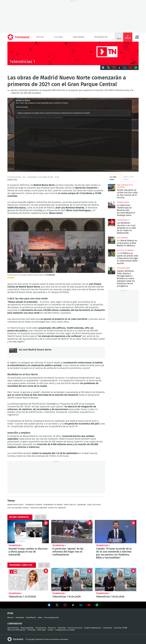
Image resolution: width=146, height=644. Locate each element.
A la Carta (58, 37)
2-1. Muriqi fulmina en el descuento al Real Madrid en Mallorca (111, 240)
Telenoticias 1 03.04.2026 (72, 580)
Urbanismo (82, 505)
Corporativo (15, 624)
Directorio (52, 628)
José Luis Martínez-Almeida (18, 508)
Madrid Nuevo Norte (16, 505)
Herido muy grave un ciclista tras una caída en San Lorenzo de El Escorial (111, 188)
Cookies (50, 630)
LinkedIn (125, 68)
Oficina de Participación (17, 630)
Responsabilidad (27, 628)
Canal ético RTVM (121, 628)
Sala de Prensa (13, 628)
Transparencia (41, 628)
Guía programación (51, 618)
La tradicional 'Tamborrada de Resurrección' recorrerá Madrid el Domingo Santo (111, 205)
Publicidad (62, 628)
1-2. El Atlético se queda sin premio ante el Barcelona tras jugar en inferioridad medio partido (111, 253)
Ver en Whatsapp (97, 605)
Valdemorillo (123, 220)
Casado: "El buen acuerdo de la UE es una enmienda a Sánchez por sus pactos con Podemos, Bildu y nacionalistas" (116, 532)
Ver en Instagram (65, 605)
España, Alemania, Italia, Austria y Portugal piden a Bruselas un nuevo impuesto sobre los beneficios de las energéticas (111, 271)
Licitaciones (108, 628)
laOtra (40, 618)
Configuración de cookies (65, 630)
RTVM (10, 613)
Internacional (124, 268)
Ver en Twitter (57, 605)
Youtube (130, 68)
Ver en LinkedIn (81, 605)
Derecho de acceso (75, 628)
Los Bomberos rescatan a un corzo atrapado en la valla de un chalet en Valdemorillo (111, 223)
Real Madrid (122, 238)
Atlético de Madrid (125, 250)
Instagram (114, 68)
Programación (101, 37)
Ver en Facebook (49, 605)
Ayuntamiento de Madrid (53, 505)
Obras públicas (70, 505)
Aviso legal (42, 630)
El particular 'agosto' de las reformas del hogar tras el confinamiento (72, 532)
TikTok (119, 68)
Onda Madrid (79, 37)
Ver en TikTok (73, 605)
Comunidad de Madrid (33, 505)
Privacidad (32, 630)
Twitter (108, 68)
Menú (137, 37)
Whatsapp (136, 68)
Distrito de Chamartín (57, 508)
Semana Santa (123, 202)
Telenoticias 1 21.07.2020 (28, 580)
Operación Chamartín (38, 508)
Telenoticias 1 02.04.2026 (116, 580)
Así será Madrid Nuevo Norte (13, 352)
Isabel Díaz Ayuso (94, 505)
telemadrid (15, 639)
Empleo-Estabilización (93, 628)
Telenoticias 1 (15, 545)
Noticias (40, 37)
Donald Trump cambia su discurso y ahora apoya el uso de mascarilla (28, 532)
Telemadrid (20, 618)
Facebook (103, 68)
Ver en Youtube (89, 605)
